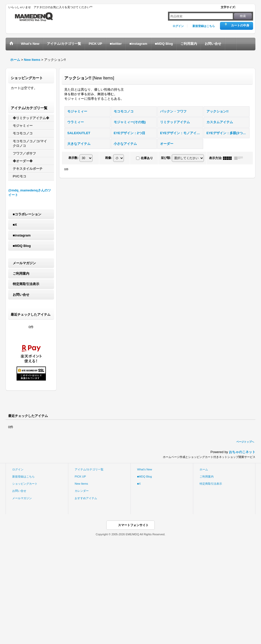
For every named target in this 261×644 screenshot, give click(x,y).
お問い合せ (21, 295)
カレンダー (82, 491)
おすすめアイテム (86, 498)
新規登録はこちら (204, 26)
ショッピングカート (25, 484)
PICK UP (80, 477)
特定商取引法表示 (26, 284)
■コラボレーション (27, 214)
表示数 (73, 158)
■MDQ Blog (22, 246)
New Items (81, 484)
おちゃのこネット (242, 452)
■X (15, 225)
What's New (145, 469)
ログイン (178, 26)
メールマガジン (24, 263)
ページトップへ (245, 442)
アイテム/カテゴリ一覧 (89, 469)
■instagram (22, 235)
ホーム (204, 469)
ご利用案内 (21, 274)
